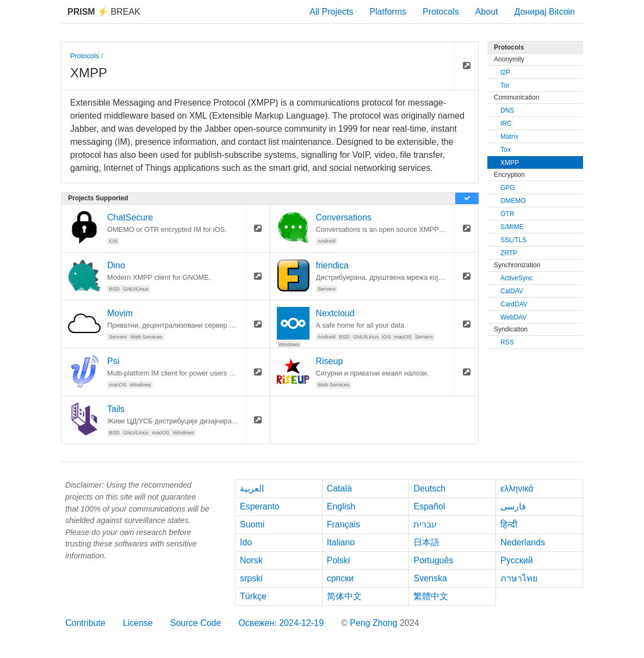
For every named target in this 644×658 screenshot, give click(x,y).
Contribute (85, 623)
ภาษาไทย (519, 578)
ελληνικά (517, 488)
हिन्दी (509, 524)
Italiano (341, 542)
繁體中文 (431, 596)
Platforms (388, 12)
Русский (516, 560)
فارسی (513, 506)
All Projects (331, 12)
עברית (425, 524)
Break (104, 12)
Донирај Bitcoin (544, 12)
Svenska (430, 578)
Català (339, 488)
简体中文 (344, 596)
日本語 (426, 542)
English (341, 506)
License (138, 623)
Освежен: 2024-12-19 (281, 623)
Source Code (196, 623)
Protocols (441, 12)
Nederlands (523, 542)
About (487, 12)
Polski (339, 560)
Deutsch (429, 488)
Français (343, 524)
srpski (251, 578)
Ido (246, 542)
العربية (252, 488)
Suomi (252, 524)
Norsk (251, 560)
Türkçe (253, 596)
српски (340, 578)
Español (429, 506)
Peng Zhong (375, 623)
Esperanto (260, 506)
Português (433, 560)
